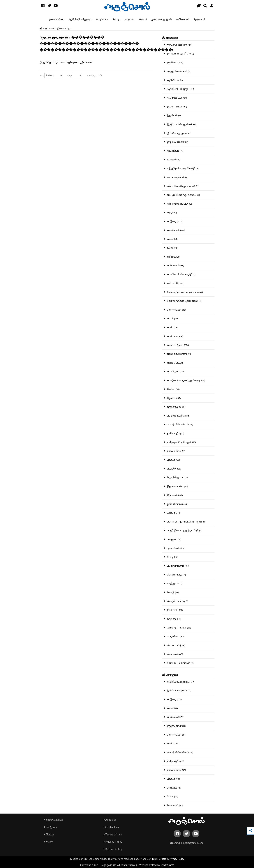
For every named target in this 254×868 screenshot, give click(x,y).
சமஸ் (49, 842)
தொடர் (143, 19)
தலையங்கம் (57, 19)
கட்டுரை (101, 19)
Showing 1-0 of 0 (95, 75)
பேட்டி (116, 19)
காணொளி (182, 19)
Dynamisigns (167, 865)
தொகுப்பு (170, 675)
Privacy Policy (113, 842)
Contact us (111, 827)
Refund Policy (113, 849)
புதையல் (129, 19)
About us (110, 820)
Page (70, 75)
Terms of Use (113, 835)
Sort (42, 75)
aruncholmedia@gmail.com (186, 843)
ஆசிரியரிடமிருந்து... (80, 19)
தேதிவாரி (199, 19)
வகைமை (170, 38)
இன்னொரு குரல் (161, 19)
